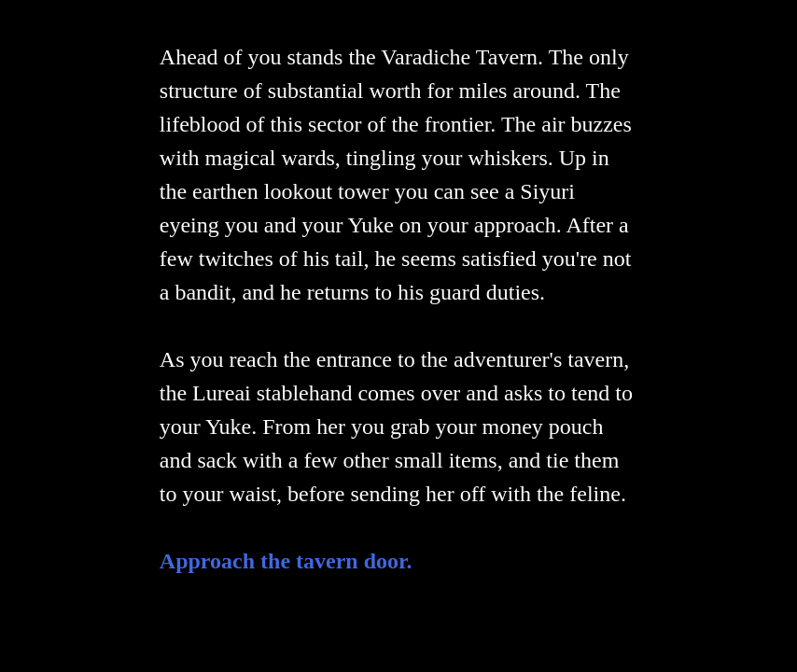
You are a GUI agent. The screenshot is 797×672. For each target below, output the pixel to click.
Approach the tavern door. (286, 561)
